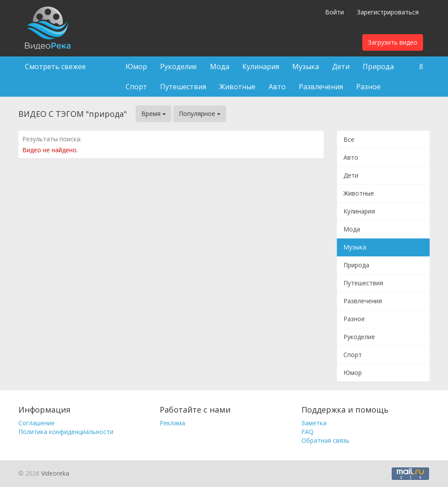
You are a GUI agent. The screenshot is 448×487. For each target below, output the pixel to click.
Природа (378, 67)
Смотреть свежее (55, 67)
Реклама (172, 423)
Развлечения (321, 87)
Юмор (136, 67)
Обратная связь (325, 440)
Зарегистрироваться (388, 12)
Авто (277, 87)
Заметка (314, 423)
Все (349, 139)
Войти (334, 12)
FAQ (308, 432)
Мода (220, 67)
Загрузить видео (393, 42)
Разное (368, 87)
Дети (341, 67)
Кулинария (261, 67)
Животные (237, 87)
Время (154, 114)
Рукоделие (178, 67)
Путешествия (183, 87)
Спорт (136, 87)
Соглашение (37, 423)
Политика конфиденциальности (66, 432)
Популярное (200, 114)
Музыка (306, 67)
